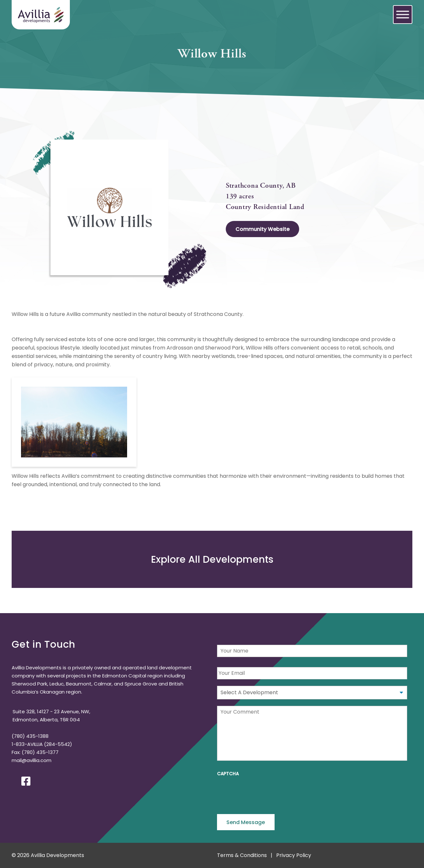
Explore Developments (212, 559)
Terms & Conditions (242, 855)
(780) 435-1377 (40, 752)
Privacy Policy (294, 855)
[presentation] (266, 793)
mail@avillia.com (32, 760)
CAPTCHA (228, 774)
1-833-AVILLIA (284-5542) (42, 744)
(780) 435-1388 (30, 736)
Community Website (262, 229)
